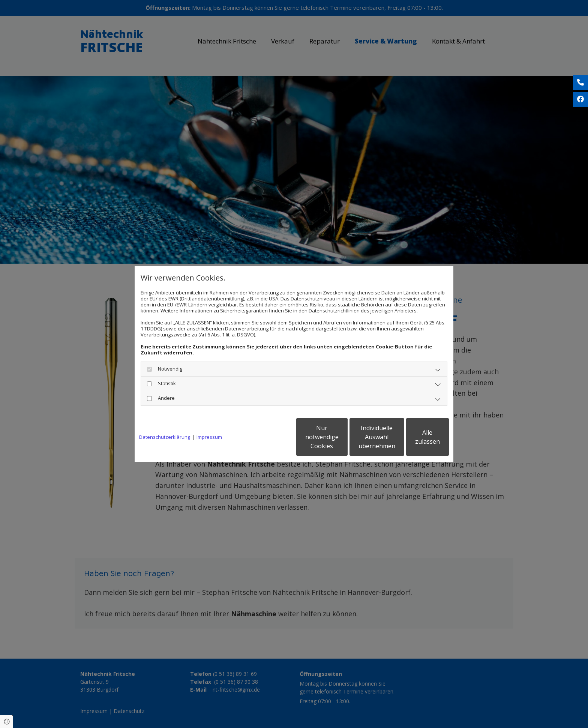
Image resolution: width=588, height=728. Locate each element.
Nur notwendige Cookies (272, 437)
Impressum (209, 437)
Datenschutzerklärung (165, 437)
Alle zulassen (414, 437)
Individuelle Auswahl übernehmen (343, 437)
